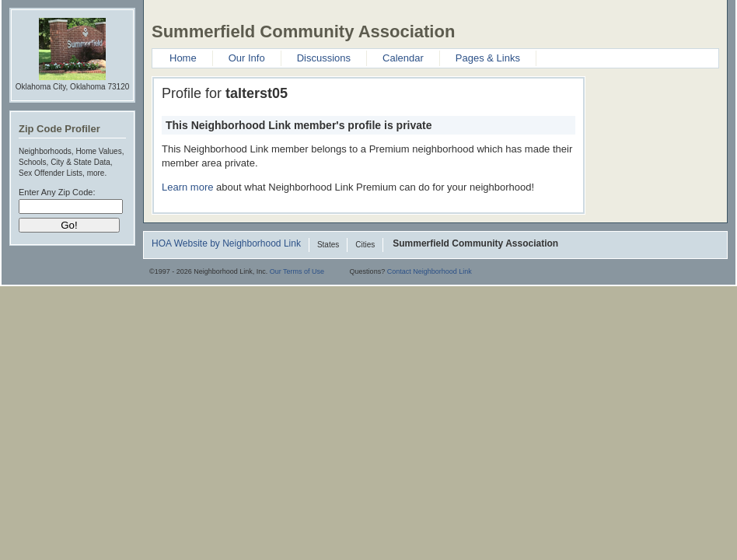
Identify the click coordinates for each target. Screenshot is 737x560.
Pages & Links (488, 58)
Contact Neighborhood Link (430, 271)
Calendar (403, 58)
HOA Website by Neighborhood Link (226, 244)
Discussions (324, 58)
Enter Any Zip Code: (57, 192)
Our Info (247, 58)
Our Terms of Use (297, 271)
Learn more (187, 187)
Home (183, 58)
